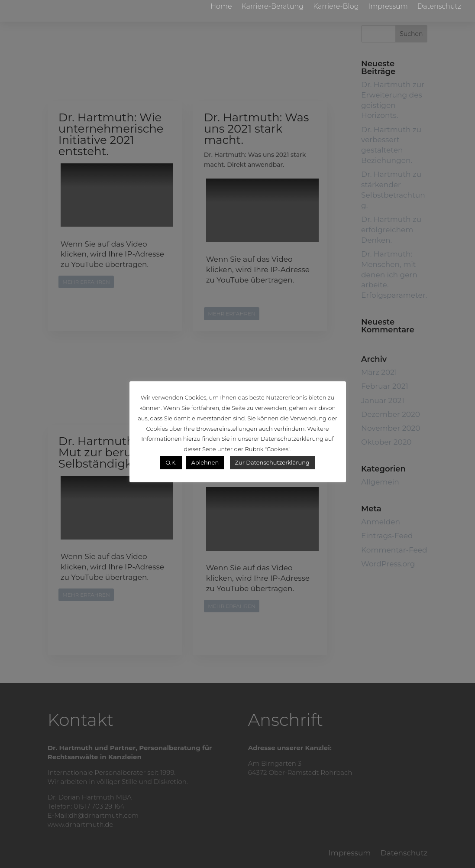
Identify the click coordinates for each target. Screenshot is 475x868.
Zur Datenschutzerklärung (272, 462)
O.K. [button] (171, 462)
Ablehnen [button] (205, 462)
